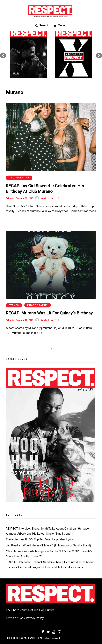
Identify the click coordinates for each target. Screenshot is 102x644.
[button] (3, 55)
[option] (28, 54)
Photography (19, 178)
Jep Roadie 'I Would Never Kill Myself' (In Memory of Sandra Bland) (48, 545)
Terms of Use (15, 618)
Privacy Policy (35, 618)
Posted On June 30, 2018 (19, 198)
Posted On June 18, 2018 (19, 320)
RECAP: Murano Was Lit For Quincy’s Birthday (49, 313)
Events (14, 305)
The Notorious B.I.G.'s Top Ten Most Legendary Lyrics (40, 539)
